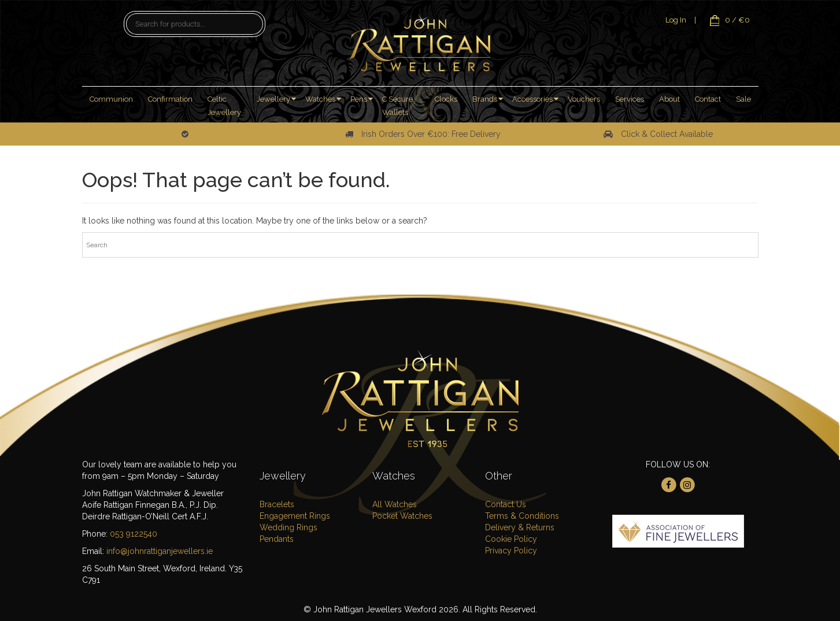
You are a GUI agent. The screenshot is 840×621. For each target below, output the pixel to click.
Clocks (446, 99)
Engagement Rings (295, 516)
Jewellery (273, 99)
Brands (485, 99)
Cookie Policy (511, 539)
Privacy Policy (511, 551)
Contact (708, 99)
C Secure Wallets (397, 106)
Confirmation (170, 99)
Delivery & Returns (520, 527)
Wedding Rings (288, 527)
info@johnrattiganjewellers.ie (160, 551)
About (669, 99)
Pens (359, 99)
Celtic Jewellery (224, 106)
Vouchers (584, 99)
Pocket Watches (402, 516)
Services (630, 99)
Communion (111, 99)
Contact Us (506, 504)
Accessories (532, 99)
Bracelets (277, 504)
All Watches (395, 504)
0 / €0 (727, 20)
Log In (676, 20)
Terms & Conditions (522, 516)
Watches (320, 99)
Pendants (277, 539)
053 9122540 (134, 534)
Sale (743, 99)
